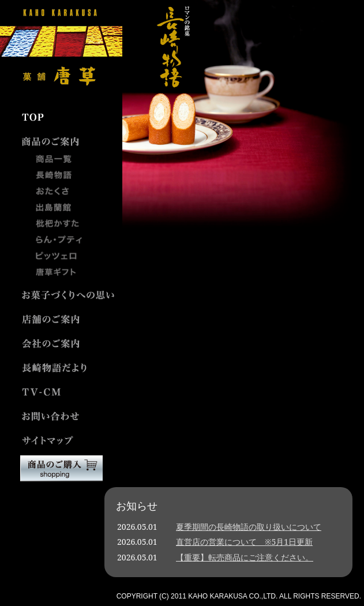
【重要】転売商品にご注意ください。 (245, 557)
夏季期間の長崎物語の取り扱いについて (249, 527)
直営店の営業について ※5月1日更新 (244, 542)
